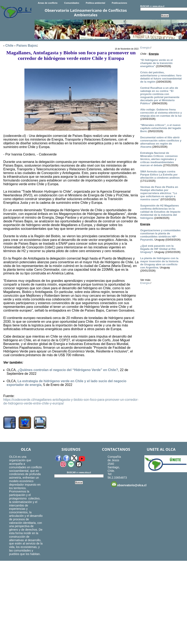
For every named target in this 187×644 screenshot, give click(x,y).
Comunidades (72, 3)
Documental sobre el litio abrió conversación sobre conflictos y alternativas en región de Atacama (161, 142)
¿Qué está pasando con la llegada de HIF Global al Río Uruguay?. (158, 249)
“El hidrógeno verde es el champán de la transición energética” (156, 63)
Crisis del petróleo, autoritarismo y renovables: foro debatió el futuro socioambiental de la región (161, 77)
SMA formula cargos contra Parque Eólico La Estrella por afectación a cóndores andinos (160, 175)
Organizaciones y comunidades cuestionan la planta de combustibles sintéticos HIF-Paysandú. (160, 235)
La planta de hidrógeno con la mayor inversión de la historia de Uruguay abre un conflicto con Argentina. (159, 263)
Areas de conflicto (48, 3)
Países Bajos (27, 46)
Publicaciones (119, 3)
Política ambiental (96, 3)
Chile (9, 46)
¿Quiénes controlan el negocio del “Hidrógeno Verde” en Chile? (68, 370)
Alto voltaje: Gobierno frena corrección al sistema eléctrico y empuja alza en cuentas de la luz (161, 113)
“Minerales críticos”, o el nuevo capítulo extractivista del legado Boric (161, 128)
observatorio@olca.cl (129, 484)
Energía (145, 48)
